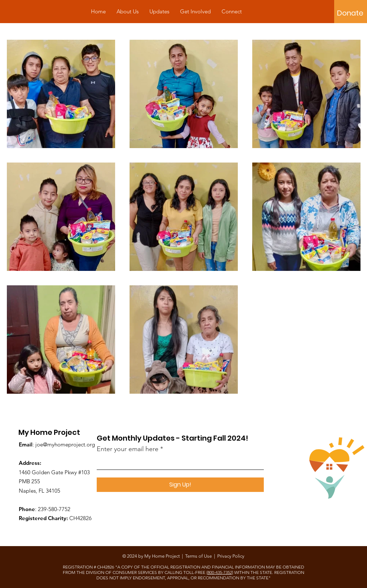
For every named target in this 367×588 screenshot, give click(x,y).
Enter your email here (128, 449)
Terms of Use (198, 556)
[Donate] (350, 13)
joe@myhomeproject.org (65, 444)
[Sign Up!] (180, 485)
